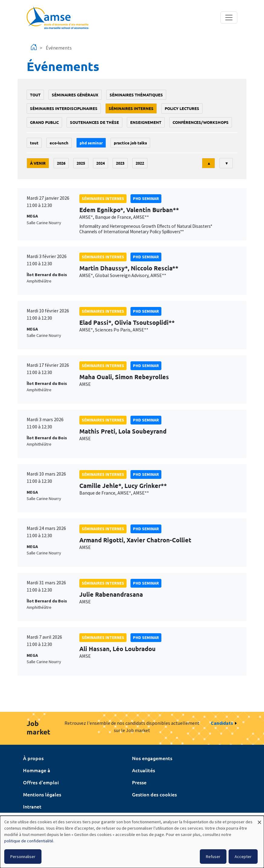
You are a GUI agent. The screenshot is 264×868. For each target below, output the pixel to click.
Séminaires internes (131, 108)
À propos (33, 758)
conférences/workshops (201, 122)
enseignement (146, 122)
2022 (140, 163)
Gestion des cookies (154, 794)
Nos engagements (152, 758)
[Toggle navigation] (229, 18)
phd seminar (91, 143)
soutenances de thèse (94, 122)
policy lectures (182, 108)
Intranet (32, 806)
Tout (35, 95)
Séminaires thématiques (136, 95)
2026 (61, 163)
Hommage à (37, 770)
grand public (44, 122)
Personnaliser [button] (23, 857)
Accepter (243, 857)
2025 (81, 163)
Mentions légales (42, 794)
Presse (139, 782)
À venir (38, 163)
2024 (101, 163)
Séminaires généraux (75, 95)
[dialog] (132, 842)
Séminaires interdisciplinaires (64, 108)
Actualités (144, 770)
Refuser (213, 857)
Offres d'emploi (41, 782)
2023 (120, 163)
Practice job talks (130, 143)
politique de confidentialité (29, 841)
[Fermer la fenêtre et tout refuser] (259, 820)
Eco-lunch (59, 143)
